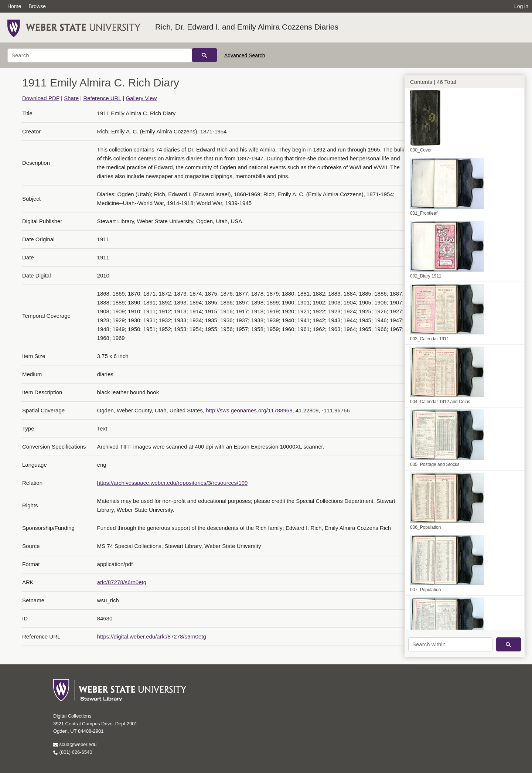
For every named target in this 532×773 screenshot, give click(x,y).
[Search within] (450, 644)
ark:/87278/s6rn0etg (122, 582)
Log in (521, 6)
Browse (37, 6)
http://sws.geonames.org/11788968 (249, 410)
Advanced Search (245, 55)
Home (14, 6)
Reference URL (102, 98)
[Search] (100, 55)
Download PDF (41, 98)
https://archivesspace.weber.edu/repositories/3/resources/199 (173, 483)
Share (71, 98)
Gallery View (141, 98)
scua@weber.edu (75, 744)
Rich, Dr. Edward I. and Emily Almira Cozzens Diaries (247, 27)
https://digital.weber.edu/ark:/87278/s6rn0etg (152, 636)
